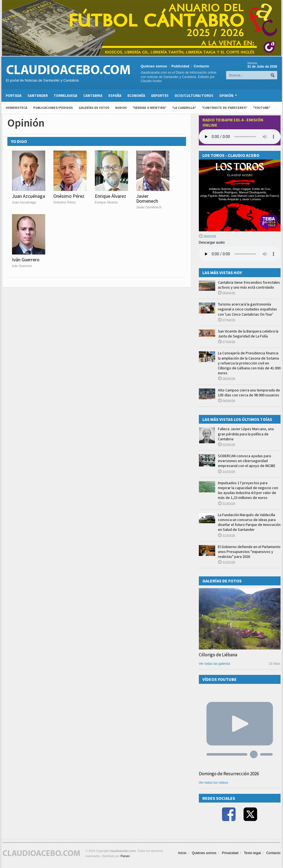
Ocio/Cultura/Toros (194, 95)
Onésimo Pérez (69, 196)
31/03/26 (227, 472)
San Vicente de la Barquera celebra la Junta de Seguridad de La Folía (248, 334)
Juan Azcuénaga (28, 196)
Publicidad (180, 66)
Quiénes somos (154, 66)
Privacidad (230, 853)
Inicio (182, 853)
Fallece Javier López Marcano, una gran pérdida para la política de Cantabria (246, 434)
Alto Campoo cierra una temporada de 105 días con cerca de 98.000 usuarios (249, 393)
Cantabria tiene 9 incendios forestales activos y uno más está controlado (249, 285)
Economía (136, 95)
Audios (121, 108)
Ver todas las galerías (214, 664)
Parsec (125, 856)
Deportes (160, 95)
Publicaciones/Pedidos (53, 108)
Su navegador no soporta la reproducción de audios (240, 254)
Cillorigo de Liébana (218, 655)
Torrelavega (66, 95)
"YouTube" (262, 108)
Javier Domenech (147, 198)
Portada (14, 95)
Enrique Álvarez (110, 196)
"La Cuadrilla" (184, 108)
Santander (38, 95)
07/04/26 (227, 320)
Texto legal (252, 853)
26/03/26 (208, 237)
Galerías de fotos (94, 108)
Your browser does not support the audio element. (240, 137)
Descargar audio (212, 242)
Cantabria (93, 95)
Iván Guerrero (26, 260)
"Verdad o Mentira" (149, 108)
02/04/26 (227, 445)
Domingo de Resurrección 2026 (229, 774)
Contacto (201, 66)
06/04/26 (227, 293)
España (115, 95)
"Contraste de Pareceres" (224, 108)
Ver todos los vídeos (214, 783)
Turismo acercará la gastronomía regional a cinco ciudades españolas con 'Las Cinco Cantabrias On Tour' (247, 309)
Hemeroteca (16, 108)
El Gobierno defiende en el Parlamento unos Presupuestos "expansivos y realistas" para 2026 (249, 552)
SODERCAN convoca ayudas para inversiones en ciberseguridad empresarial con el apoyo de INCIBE (247, 461)
